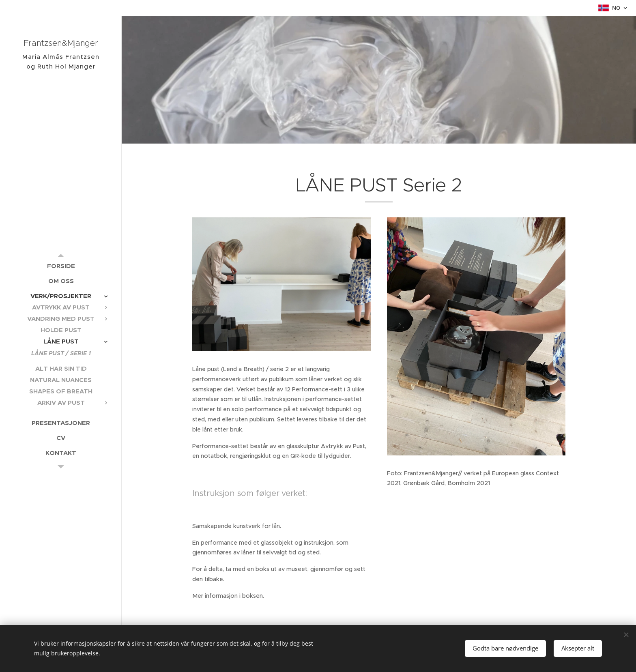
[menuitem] (61, 266)
